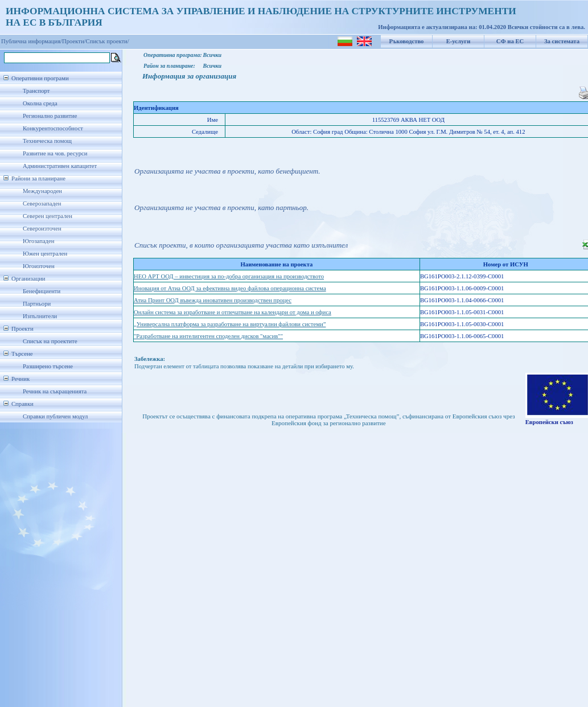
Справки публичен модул (55, 416)
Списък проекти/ (108, 41)
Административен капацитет (60, 166)
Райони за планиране (38, 178)
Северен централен (48, 216)
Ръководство (407, 41)
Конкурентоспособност (53, 128)
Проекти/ (74, 41)
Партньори (37, 304)
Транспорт (36, 91)
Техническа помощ (47, 141)
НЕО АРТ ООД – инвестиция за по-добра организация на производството (229, 276)
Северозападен (42, 204)
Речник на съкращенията (55, 391)
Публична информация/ (32, 41)
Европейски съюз (549, 422)
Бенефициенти (42, 291)
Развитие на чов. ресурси (55, 153)
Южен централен (45, 254)
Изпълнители (40, 316)
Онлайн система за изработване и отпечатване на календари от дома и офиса (233, 312)
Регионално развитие (50, 116)
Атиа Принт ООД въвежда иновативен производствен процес (213, 300)
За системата (562, 41)
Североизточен (42, 229)
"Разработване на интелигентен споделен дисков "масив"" (208, 336)
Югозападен (38, 241)
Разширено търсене (48, 366)
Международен (42, 191)
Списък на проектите (50, 341)
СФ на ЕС (510, 41)
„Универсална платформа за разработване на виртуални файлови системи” (230, 324)
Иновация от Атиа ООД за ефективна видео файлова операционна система (230, 288)
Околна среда (40, 103)
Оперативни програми (40, 78)
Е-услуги (459, 41)
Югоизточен (39, 266)
